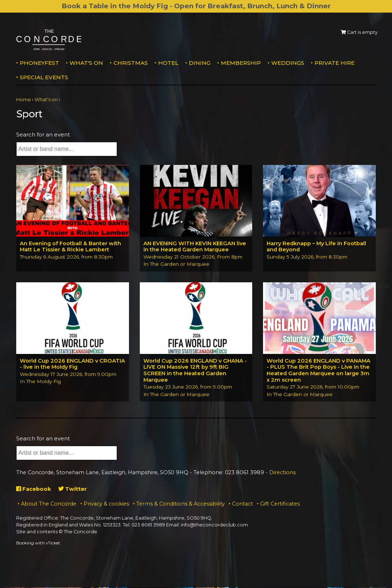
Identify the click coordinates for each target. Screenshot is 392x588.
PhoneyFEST (39, 63)
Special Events (44, 77)
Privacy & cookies (106, 505)
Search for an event (43, 134)
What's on (86, 63)
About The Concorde (49, 505)
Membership (241, 63)
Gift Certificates (280, 505)
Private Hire (335, 63)
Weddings (288, 63)
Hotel (168, 63)
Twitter (73, 490)
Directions (282, 473)
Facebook (34, 490)
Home (24, 100)
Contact (242, 505)
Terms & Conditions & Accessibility (181, 505)
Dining (200, 63)
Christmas (131, 63)
